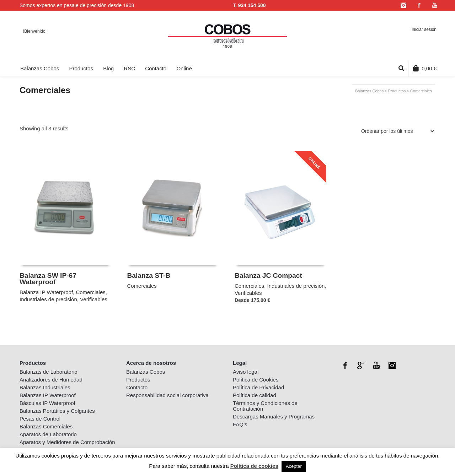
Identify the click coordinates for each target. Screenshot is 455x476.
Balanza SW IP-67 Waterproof (48, 279)
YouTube (435, 5)
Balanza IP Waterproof (46, 292)
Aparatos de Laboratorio (48, 434)
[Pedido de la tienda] (396, 131)
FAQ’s (240, 424)
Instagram (403, 5)
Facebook (419, 5)
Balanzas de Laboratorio (49, 372)
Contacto (137, 387)
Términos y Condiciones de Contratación (265, 406)
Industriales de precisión (48, 299)
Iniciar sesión (424, 29)
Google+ (361, 366)
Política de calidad (255, 395)
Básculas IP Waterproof (47, 403)
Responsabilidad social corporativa (167, 395)
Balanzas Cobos (369, 91)
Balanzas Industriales (45, 387)
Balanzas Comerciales (46, 426)
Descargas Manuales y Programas (274, 416)
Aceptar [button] (294, 466)
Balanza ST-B (149, 275)
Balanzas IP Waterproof (48, 395)
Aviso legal (246, 372)
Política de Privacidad (258, 387)
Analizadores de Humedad (51, 380)
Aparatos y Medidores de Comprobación (67, 442)
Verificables (94, 299)
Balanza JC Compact (268, 275)
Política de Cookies (256, 380)
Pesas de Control (40, 419)
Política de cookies (254, 466)
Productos (397, 91)
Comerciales (90, 292)
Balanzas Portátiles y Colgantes (57, 411)
